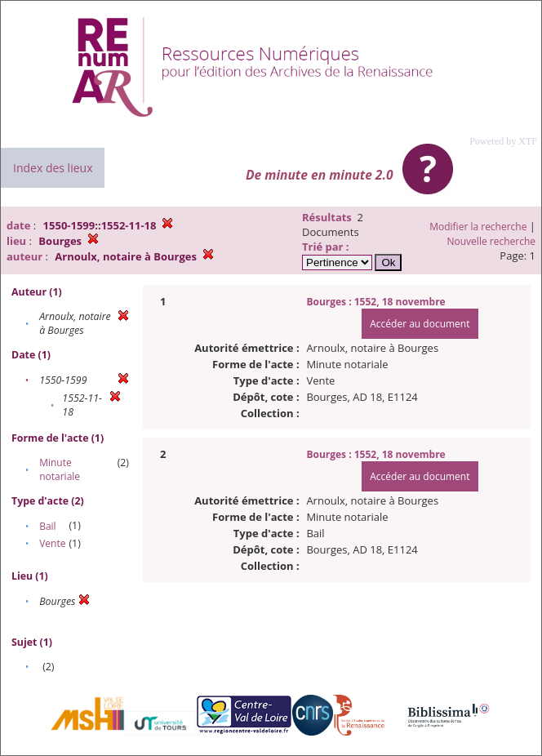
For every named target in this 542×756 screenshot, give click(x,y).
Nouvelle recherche (492, 241)
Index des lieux (53, 168)
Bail (47, 526)
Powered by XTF (503, 141)
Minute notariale (60, 469)
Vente (52, 543)
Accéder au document (420, 324)
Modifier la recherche (478, 227)
